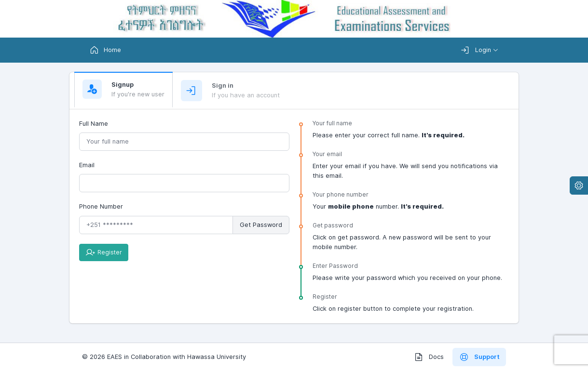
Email (87, 165)
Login (476, 50)
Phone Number (101, 206)
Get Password (261, 225)
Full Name (94, 124)
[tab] (123, 90)
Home (105, 50)
